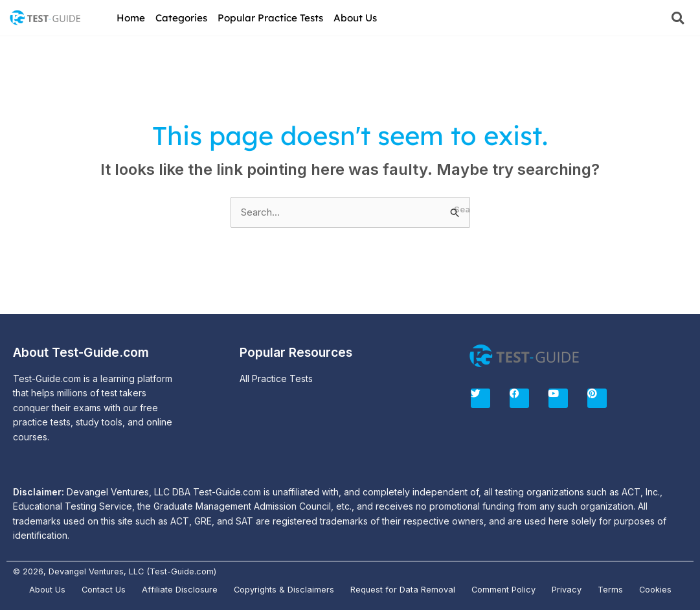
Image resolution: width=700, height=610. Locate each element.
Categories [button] (181, 18)
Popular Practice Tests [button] (270, 18)
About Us (355, 18)
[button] (678, 18)
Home (131, 18)
